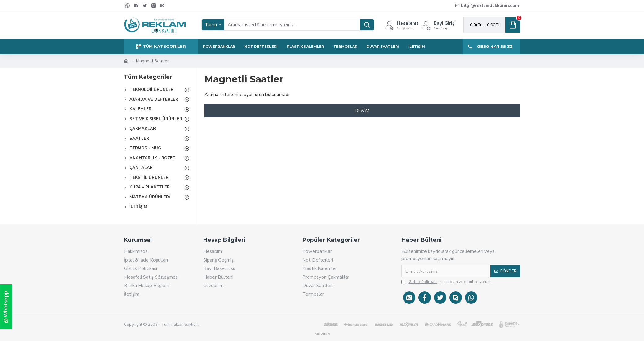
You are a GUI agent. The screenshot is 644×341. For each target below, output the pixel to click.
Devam (362, 111)
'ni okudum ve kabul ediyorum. (447, 282)
